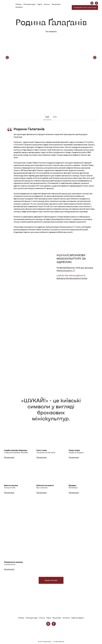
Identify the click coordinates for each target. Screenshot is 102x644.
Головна (18, 4)
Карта (40, 4)
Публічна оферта (77, 618)
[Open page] (19, 438)
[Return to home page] (6, 6)
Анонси (47, 4)
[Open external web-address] (19, 337)
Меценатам (56, 4)
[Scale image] (51, 57)
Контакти (19, 7)
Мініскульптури (29, 4)
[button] (92, 3)
